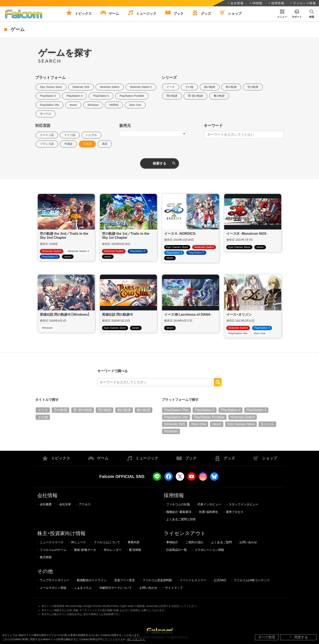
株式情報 (46, 557)
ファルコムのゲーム (53, 550)
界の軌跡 (231, 87)
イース (171, 87)
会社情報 (235, 3)
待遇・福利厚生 (208, 512)
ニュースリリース (52, 542)
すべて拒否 (267, 637)
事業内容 (134, 542)
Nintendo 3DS (81, 87)
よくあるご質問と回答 (181, 519)
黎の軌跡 (219, 96)
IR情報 (256, 3)
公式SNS (220, 580)
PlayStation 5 (101, 96)
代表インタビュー (209, 504)
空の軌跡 (253, 87)
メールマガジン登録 (53, 588)
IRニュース (78, 542)
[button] (282, 14)
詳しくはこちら (136, 639)
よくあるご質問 (221, 542)
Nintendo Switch (110, 87)
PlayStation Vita (50, 105)
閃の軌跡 (172, 96)
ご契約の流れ (194, 542)
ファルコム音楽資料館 (157, 580)
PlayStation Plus (176, 410)
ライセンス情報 (303, 3)
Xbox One (135, 105)
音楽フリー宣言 (125, 580)
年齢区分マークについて (116, 588)
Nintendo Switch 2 (141, 87)
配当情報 (135, 550)
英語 (105, 144)
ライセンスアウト (185, 533)
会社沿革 (65, 504)
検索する (159, 163)
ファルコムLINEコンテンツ (252, 580)
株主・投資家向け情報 (61, 533)
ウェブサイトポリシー (55, 580)
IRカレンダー (113, 550)
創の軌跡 (210, 87)
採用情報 (276, 3)
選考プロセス (235, 512)
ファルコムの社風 (178, 504)
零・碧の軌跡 (195, 96)
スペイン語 (47, 135)
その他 (189, 87)
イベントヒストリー (193, 580)
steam (73, 105)
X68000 (114, 105)
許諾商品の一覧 (177, 550)
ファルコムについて (107, 542)
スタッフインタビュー (244, 504)
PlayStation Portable (132, 96)
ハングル (91, 135)
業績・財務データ (85, 550)
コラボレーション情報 (209, 550)
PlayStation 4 (74, 96)
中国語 (68, 144)
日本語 (87, 144)
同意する (298, 637)
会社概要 (46, 504)
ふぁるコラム (83, 588)
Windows (93, 105)
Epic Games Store (51, 87)
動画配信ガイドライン (92, 580)
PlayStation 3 (48, 96)
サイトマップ (174, 588)
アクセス (85, 504)
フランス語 (47, 144)
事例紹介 (172, 542)
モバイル (46, 114)
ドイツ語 (70, 135)
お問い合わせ (248, 542)
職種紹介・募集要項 (179, 512)
